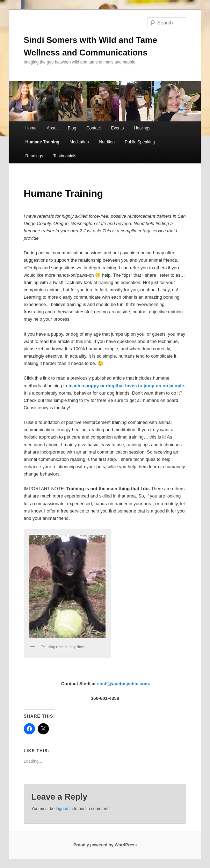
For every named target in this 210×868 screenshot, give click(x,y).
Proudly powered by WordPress (105, 845)
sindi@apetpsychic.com (123, 684)
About (52, 128)
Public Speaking (140, 142)
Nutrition (107, 142)
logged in (64, 809)
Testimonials (65, 156)
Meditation (79, 142)
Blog (72, 128)
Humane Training (42, 142)
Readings (34, 156)
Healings (142, 128)
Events (118, 128)
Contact (93, 128)
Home (31, 128)
